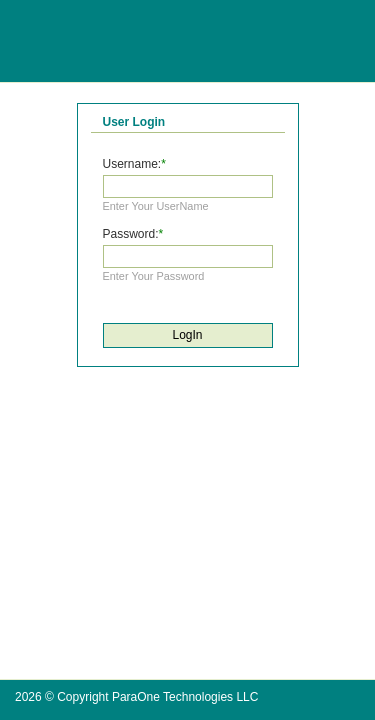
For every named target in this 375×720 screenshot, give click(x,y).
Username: (132, 164)
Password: (131, 234)
